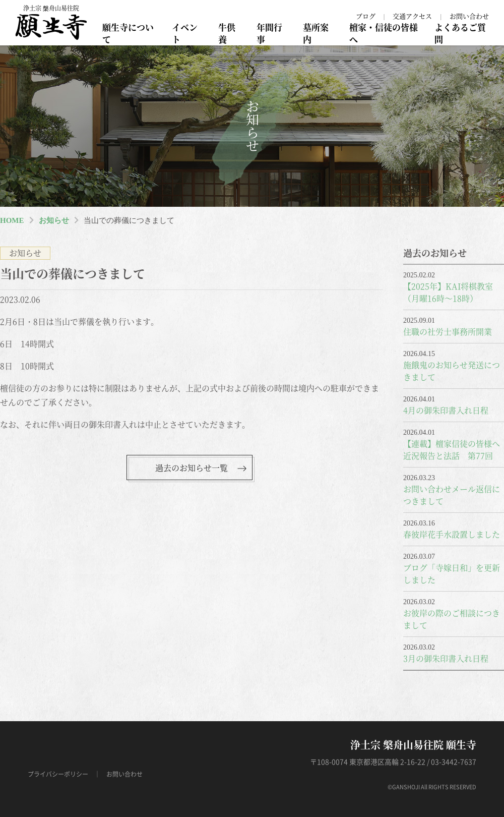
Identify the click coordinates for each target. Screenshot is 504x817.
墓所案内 (316, 33)
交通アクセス (412, 16)
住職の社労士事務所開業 (448, 332)
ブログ (366, 16)
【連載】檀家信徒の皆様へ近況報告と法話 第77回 (452, 450)
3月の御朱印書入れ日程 (446, 658)
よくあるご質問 (460, 33)
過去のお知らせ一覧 (192, 468)
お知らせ (54, 220)
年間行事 (269, 33)
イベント (185, 33)
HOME (12, 220)
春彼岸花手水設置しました (452, 534)
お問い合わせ (469, 16)
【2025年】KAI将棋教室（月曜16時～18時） (448, 292)
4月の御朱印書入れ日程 (446, 410)
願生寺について (128, 33)
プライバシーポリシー (58, 774)
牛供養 (227, 33)
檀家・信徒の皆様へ (384, 33)
